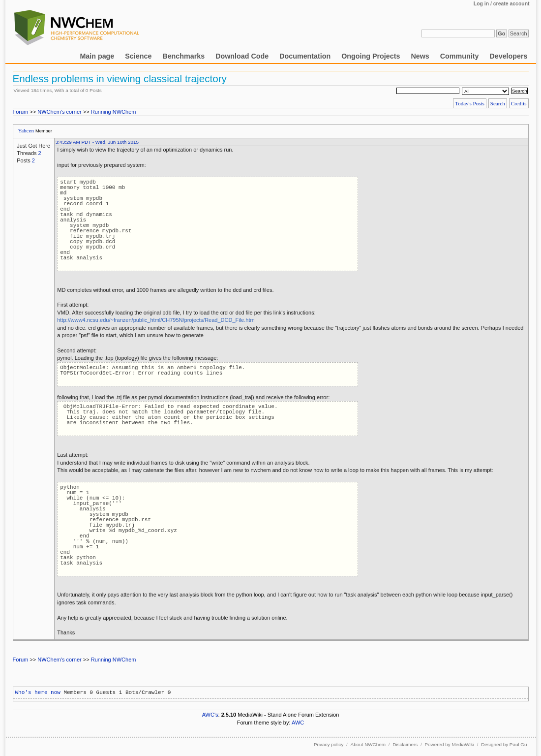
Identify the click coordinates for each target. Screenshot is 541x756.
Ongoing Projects (371, 56)
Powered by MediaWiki (449, 744)
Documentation (305, 56)
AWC (298, 723)
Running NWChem (114, 112)
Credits (519, 103)
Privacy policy (329, 744)
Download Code (242, 56)
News (420, 56)
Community (460, 56)
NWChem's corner (60, 112)
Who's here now (38, 693)
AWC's (210, 715)
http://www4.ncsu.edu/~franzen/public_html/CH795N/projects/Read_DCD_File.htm (156, 320)
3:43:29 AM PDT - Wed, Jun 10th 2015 (97, 142)
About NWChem (368, 744)
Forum (21, 112)
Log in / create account (502, 4)
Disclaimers (405, 744)
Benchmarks (183, 56)
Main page (97, 56)
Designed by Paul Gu (504, 744)
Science (138, 56)
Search (498, 103)
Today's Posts (470, 103)
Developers (508, 56)
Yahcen (26, 130)
